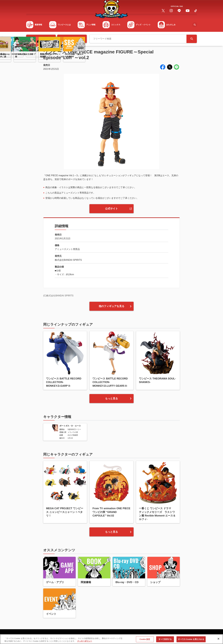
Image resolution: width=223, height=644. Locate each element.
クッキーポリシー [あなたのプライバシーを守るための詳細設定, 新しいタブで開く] (85, 642)
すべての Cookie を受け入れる (191, 640)
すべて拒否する (165, 640)
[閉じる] (218, 639)
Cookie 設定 (145, 640)
